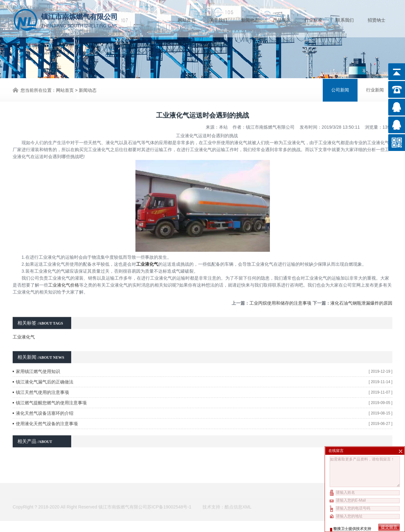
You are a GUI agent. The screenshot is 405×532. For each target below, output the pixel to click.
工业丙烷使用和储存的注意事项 (280, 289)
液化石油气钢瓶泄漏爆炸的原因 (361, 289)
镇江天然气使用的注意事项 (42, 378)
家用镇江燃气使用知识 (38, 357)
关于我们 (218, 19)
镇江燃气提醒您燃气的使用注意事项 (51, 388)
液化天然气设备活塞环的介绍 (45, 399)
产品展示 (282, 19)
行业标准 (313, 19)
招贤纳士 (377, 19)
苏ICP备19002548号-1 (169, 498)
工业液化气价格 (64, 271)
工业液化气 (24, 322)
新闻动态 (250, 19)
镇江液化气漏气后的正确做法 (45, 367)
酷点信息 (234, 498)
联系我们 (345, 19)
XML (247, 498)
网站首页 (187, 19)
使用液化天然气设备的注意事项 (47, 409)
